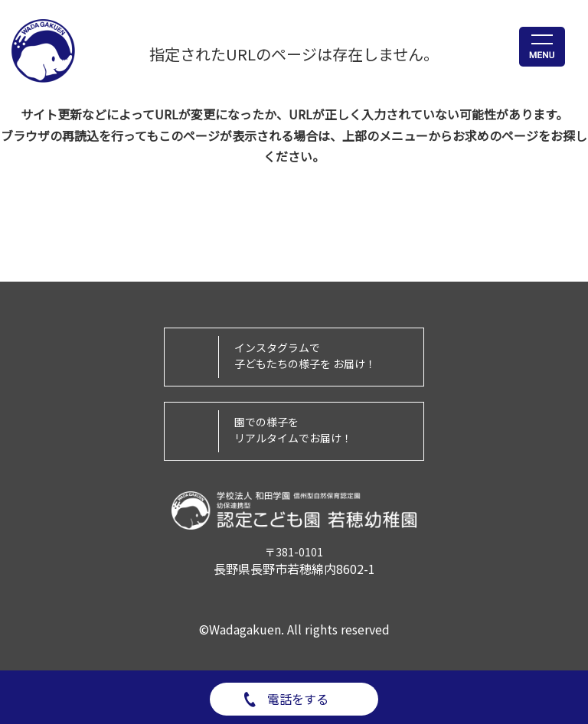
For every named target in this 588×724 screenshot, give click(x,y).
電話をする (298, 699)
